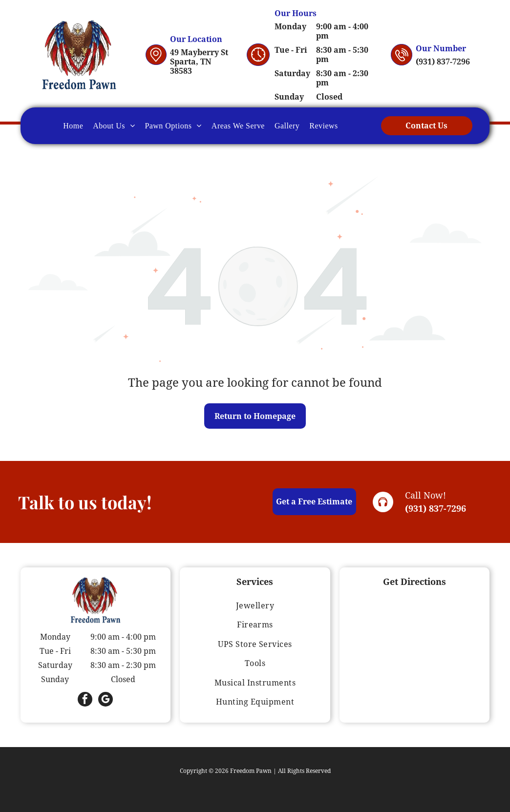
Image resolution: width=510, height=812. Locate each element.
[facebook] (85, 700)
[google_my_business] (106, 700)
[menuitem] (73, 125)
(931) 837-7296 (436, 509)
